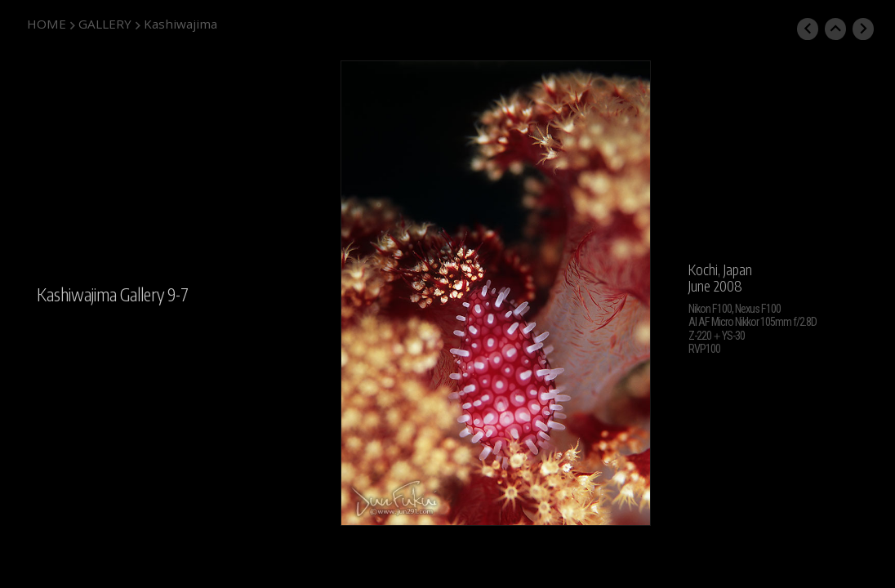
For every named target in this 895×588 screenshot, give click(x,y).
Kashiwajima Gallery (100, 294)
